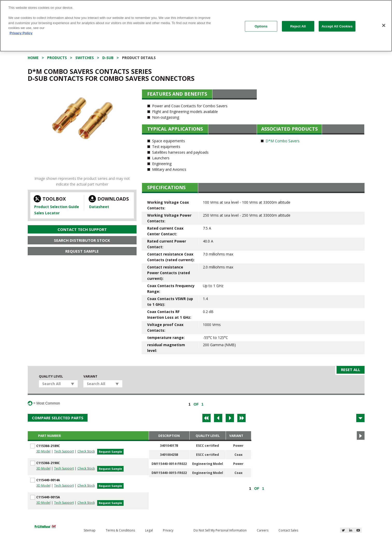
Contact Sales (288, 530)
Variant (90, 376)
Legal (149, 530)
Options (261, 26)
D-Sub (108, 58)
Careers (263, 530)
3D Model (43, 451)
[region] (196, 26)
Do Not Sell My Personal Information (220, 530)
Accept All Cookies (337, 26)
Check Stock (86, 451)
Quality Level (51, 376)
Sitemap (90, 530)
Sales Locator (47, 213)
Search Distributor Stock (82, 240)
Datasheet (99, 207)
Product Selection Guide (57, 207)
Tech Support (64, 451)
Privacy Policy (21, 33)
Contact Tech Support (82, 229)
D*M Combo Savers (283, 141)
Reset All (351, 370)
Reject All (298, 26)
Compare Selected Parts (58, 418)
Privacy (168, 530)
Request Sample (82, 251)
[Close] (384, 25)
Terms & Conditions (120, 530)
